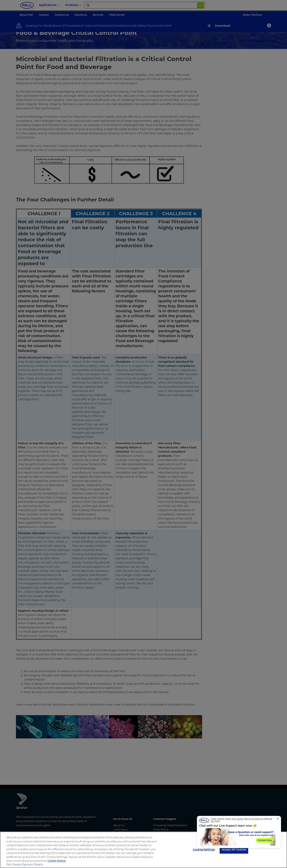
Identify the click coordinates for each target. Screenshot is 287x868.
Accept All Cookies (234, 849)
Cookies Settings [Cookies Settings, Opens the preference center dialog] (204, 849)
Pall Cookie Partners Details (25, 864)
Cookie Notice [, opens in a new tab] (57, 861)
